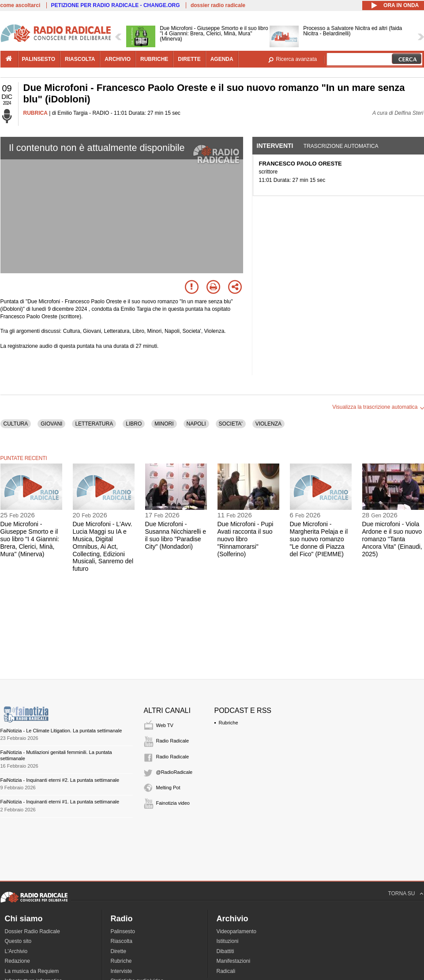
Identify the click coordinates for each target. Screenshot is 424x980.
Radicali (226, 971)
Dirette (118, 951)
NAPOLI (196, 424)
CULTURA (16, 424)
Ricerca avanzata (297, 59)
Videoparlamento (237, 931)
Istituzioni (228, 941)
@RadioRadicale (174, 772)
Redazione (17, 961)
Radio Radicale (173, 741)
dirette (189, 59)
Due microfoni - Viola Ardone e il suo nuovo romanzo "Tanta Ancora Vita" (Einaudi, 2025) (392, 539)
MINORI (164, 424)
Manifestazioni (234, 961)
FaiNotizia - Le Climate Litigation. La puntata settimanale (61, 731)
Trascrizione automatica (341, 146)
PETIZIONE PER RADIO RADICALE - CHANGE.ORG (116, 5)
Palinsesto (123, 931)
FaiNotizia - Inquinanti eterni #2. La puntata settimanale (60, 780)
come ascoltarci (21, 5)
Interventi (275, 146)
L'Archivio (16, 951)
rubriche (154, 59)
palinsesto (39, 59)
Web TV (165, 725)
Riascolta (122, 941)
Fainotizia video (173, 803)
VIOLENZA (268, 424)
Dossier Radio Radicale (32, 931)
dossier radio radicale (218, 5)
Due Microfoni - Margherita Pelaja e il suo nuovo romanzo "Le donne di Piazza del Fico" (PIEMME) (319, 539)
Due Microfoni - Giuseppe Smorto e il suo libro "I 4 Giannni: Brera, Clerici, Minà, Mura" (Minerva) (30, 539)
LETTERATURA (94, 424)
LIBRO (134, 424)
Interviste (122, 971)
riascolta (80, 59)
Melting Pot (168, 788)
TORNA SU (401, 893)
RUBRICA (36, 113)
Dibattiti (225, 951)
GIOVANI (51, 424)
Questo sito (18, 941)
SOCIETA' (231, 424)
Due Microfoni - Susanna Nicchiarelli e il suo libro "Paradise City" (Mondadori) (176, 535)
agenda (222, 59)
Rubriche (229, 723)
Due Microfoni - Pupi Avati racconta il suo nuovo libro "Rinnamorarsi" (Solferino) (246, 539)
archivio (118, 59)
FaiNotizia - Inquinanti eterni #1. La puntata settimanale (60, 802)
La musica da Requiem (32, 971)
